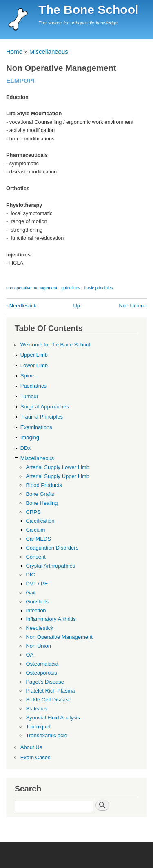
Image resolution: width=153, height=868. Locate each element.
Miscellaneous (49, 52)
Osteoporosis (41, 673)
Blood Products (44, 485)
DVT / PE (37, 584)
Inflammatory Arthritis (51, 619)
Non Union (133, 306)
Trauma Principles (42, 417)
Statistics (36, 709)
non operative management (32, 288)
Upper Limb (34, 355)
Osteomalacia (42, 664)
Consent (35, 557)
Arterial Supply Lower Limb (58, 467)
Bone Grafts (40, 494)
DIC (30, 575)
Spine (27, 376)
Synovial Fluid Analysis (53, 718)
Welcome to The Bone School (55, 345)
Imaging (30, 437)
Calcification (40, 521)
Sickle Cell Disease (48, 700)
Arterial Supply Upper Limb (58, 476)
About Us (31, 747)
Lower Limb (34, 365)
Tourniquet (38, 727)
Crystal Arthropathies (50, 566)
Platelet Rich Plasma (50, 691)
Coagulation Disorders (52, 548)
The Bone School (88, 10)
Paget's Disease (45, 682)
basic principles (99, 288)
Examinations (36, 427)
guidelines (71, 288)
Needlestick (21, 306)
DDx (25, 448)
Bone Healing (42, 503)
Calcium (35, 530)
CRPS (33, 512)
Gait (31, 593)
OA (30, 655)
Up (76, 306)
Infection (36, 610)
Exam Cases (35, 757)
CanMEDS (38, 539)
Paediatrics (33, 386)
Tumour (29, 396)
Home (14, 52)
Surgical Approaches (45, 407)
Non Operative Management (59, 637)
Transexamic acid (47, 735)
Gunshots (37, 602)
